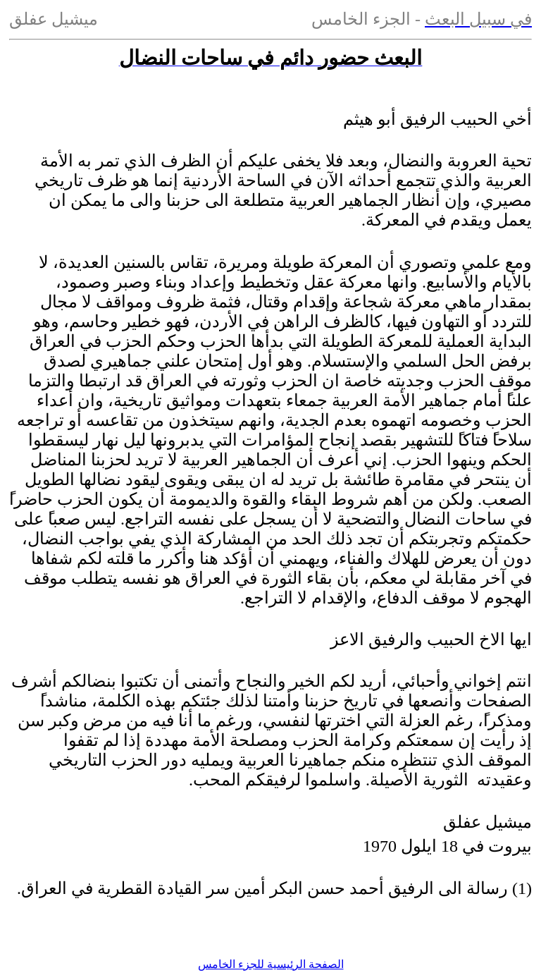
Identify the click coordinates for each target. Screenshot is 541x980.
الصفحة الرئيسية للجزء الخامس (271, 964)
